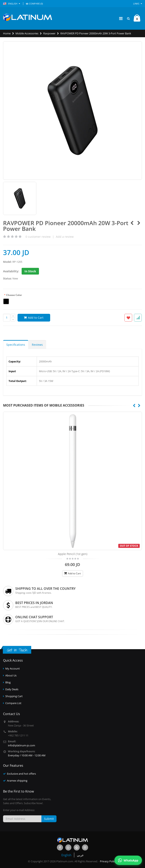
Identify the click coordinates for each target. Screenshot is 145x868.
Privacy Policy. (108, 861)
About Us (11, 675)
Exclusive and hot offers (21, 774)
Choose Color (13, 295)
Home (7, 33)
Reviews (37, 345)
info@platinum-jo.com (22, 745)
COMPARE (34, 4)
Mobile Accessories (27, 33)
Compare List (13, 703)
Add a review (65, 237)
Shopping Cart (14, 696)
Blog (8, 682)
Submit (49, 819)
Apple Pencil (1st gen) (73, 554)
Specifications (16, 345)
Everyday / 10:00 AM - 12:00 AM (27, 755)
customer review (38, 237)
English (66, 855)
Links (138, 4)
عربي (80, 855)
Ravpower (49, 33)
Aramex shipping (17, 781)
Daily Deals (12, 689)
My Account (13, 668)
